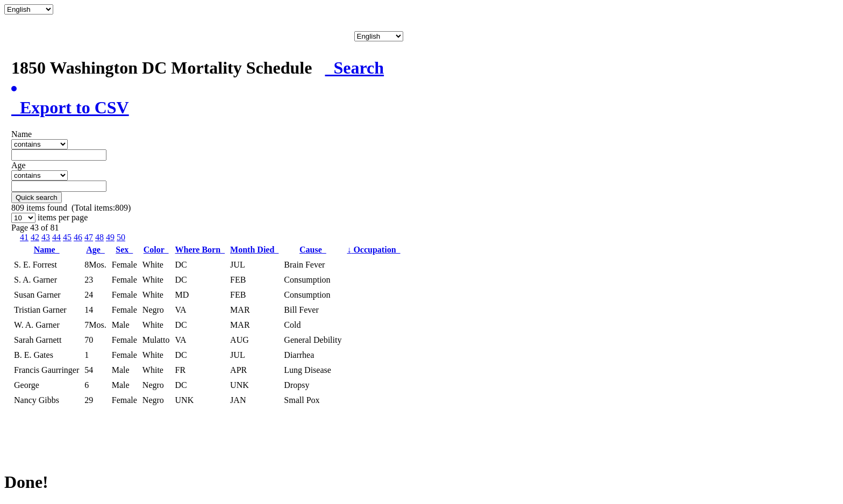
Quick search (37, 197)
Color (156, 250)
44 (56, 237)
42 (35, 237)
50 (121, 237)
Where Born (200, 250)
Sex (124, 250)
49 (110, 237)
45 (67, 237)
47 (89, 237)
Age (95, 250)
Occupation (373, 250)
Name (47, 250)
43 (46, 237)
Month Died (254, 250)
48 (99, 237)
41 (24, 237)
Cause (313, 250)
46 (78, 237)
